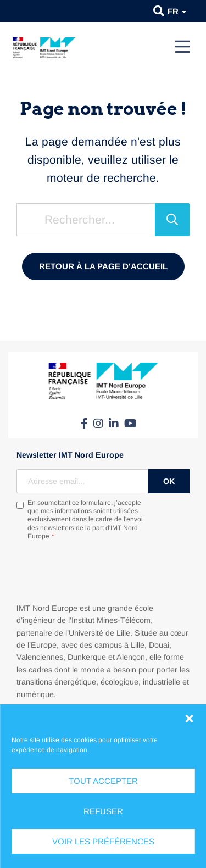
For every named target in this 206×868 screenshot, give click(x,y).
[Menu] (182, 47)
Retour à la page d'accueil (103, 266)
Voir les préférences (103, 841)
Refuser (103, 811)
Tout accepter (103, 781)
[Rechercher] (172, 220)
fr (177, 11)
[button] (189, 719)
